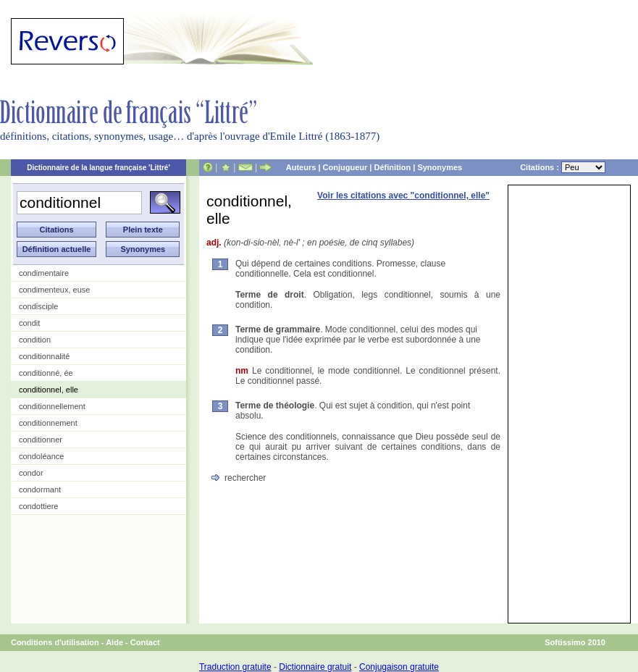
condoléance (41, 456)
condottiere (38, 506)
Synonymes (440, 167)
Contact (145, 642)
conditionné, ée (46, 373)
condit (29, 323)
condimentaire (44, 273)
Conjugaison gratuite (399, 667)
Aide (114, 642)
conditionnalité (44, 356)
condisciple (38, 306)
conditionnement (48, 423)
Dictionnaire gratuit (315, 667)
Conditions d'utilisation (55, 642)
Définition (392, 167)
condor (31, 473)
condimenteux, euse (54, 290)
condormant (40, 490)
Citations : (563, 167)
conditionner (41, 440)
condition (35, 340)
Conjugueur (345, 167)
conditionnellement (52, 406)
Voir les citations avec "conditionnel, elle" (403, 196)
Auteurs (301, 167)
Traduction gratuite (235, 667)
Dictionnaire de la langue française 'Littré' (98, 168)
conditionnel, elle (49, 390)
